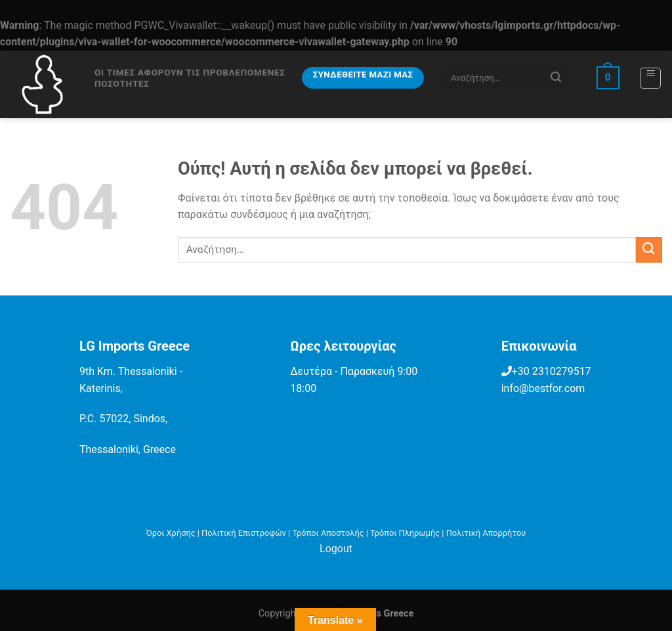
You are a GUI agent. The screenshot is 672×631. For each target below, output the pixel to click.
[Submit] (556, 78)
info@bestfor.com (543, 388)
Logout (336, 549)
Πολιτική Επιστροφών (244, 533)
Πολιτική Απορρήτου (486, 533)
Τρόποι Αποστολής (328, 533)
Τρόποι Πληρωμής (405, 533)
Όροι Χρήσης (171, 533)
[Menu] (650, 78)
